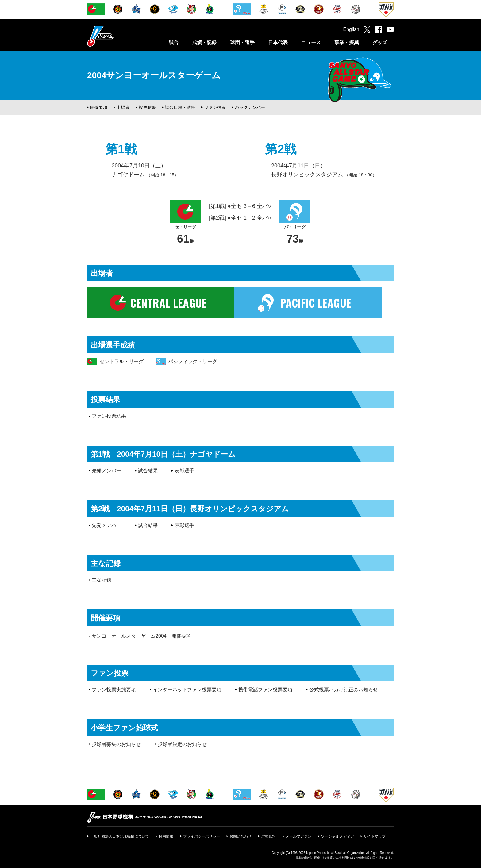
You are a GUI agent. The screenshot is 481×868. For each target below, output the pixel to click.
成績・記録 (204, 42)
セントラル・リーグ (121, 361)
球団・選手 (242, 42)
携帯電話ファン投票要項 (265, 690)
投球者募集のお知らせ (116, 744)
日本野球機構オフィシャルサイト (116, 36)
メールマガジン (298, 836)
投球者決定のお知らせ (182, 744)
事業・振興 (347, 42)
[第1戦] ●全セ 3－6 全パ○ (240, 206)
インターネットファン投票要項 (187, 690)
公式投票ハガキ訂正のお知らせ (344, 690)
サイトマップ (375, 836)
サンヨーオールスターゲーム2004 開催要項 (141, 636)
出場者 (123, 107)
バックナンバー (250, 107)
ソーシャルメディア (337, 836)
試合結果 (148, 471)
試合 (174, 42)
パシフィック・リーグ (193, 361)
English (351, 29)
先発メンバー (106, 471)
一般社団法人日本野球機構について (120, 836)
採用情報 (166, 836)
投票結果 (147, 107)
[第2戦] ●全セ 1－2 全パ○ (240, 218)
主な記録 (102, 580)
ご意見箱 (268, 836)
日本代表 (278, 42)
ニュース (311, 42)
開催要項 (99, 107)
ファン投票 (215, 107)
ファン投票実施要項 (114, 690)
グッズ (380, 42)
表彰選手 (184, 471)
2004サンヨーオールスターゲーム (154, 75)
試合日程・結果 (180, 107)
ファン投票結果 (109, 416)
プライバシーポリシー (202, 836)
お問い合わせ (240, 836)
